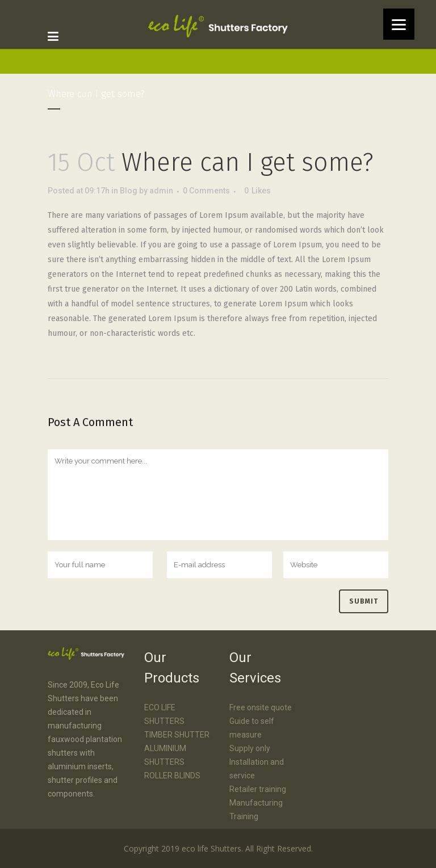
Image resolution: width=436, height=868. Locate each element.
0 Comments (206, 191)
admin (161, 191)
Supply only (250, 748)
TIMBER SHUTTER (177, 735)
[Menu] (399, 24)
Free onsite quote (261, 707)
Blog (129, 191)
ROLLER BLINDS (172, 776)
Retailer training (258, 789)
